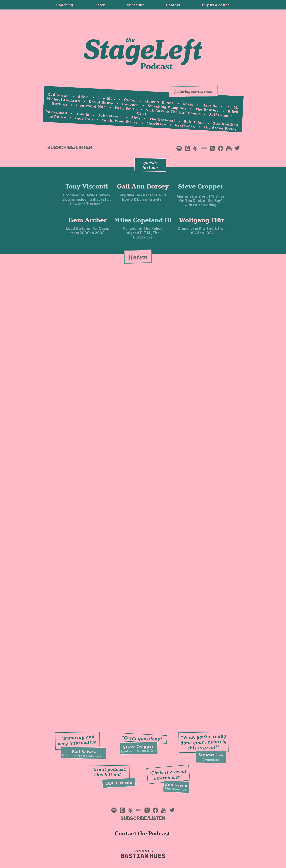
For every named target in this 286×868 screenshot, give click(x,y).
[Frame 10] (196, 148)
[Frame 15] (229, 148)
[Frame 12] (187, 148)
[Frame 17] (204, 148)
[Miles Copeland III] (143, 220)
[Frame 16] (237, 148)
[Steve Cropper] (201, 186)
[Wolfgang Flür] (202, 220)
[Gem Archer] (88, 220)
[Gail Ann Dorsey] (143, 186)
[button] (136, 5)
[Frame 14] (221, 148)
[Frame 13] (212, 148)
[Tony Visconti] (87, 186)
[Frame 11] (179, 148)
